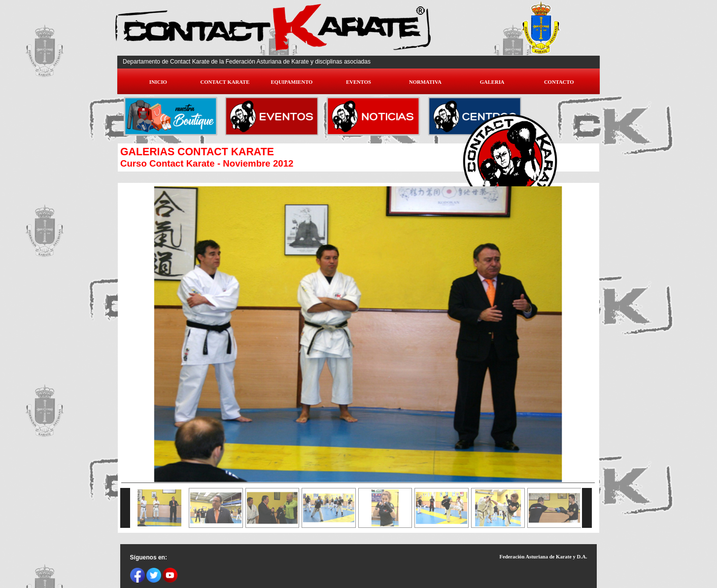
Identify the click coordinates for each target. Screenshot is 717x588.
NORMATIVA (425, 82)
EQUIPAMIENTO (292, 82)
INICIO (158, 82)
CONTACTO (559, 82)
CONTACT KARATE (225, 82)
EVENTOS (358, 82)
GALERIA (492, 82)
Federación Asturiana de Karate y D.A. (543, 557)
